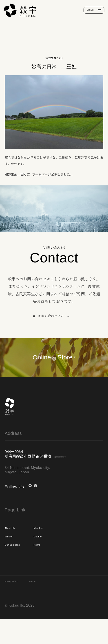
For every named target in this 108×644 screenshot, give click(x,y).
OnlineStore (54, 358)
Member (55, 546)
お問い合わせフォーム (54, 316)
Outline (54, 556)
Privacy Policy (17, 605)
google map (67, 472)
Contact (47, 605)
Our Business (19, 566)
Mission (13, 556)
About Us (14, 546)
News (52, 566)
